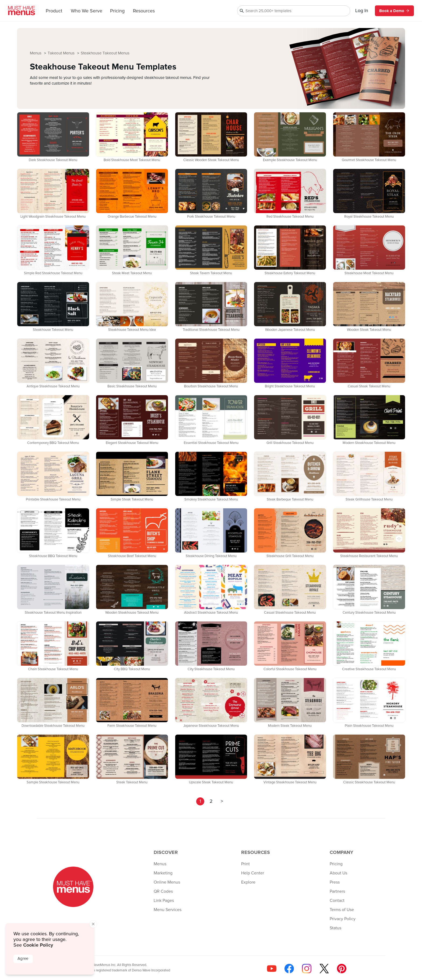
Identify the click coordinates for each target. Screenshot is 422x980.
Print (245, 864)
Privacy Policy (343, 919)
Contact (337, 901)
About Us (338, 873)
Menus (36, 53)
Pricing (117, 11)
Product (54, 11)
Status (335, 928)
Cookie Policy (38, 945)
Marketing (163, 873)
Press (335, 882)
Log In (362, 11)
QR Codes (163, 891)
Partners (337, 891)
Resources (144, 11)
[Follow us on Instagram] (307, 969)
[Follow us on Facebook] (289, 969)
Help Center (253, 873)
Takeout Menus (62, 53)
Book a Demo (394, 11)
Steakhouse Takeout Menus (105, 53)
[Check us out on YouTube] (272, 969)
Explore (248, 882)
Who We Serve (87, 11)
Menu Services (168, 910)
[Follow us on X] (324, 969)
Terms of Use (342, 910)
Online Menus (167, 882)
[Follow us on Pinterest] (342, 969)
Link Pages (164, 901)
